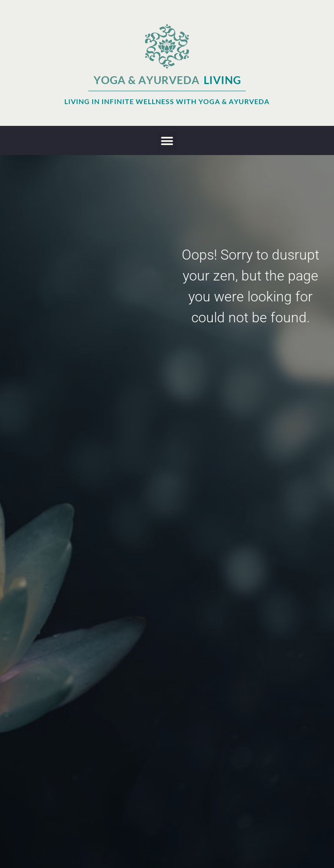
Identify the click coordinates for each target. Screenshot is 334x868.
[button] (167, 141)
